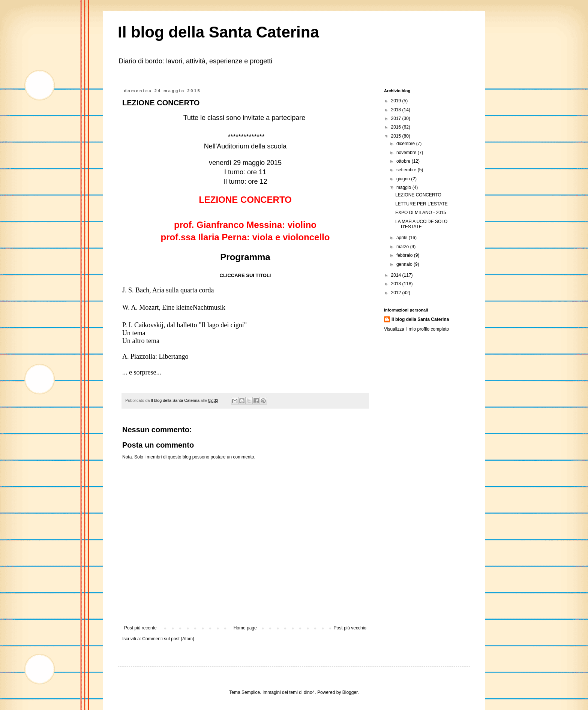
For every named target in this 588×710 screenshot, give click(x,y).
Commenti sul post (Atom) (168, 639)
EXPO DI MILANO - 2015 (421, 213)
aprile (403, 238)
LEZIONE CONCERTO (418, 195)
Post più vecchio (350, 628)
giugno (404, 179)
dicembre (406, 144)
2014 (397, 275)
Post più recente (140, 628)
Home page (245, 628)
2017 (397, 118)
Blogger (350, 692)
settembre (407, 170)
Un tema (134, 333)
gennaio (405, 264)
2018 (397, 110)
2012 (397, 293)
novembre (407, 153)
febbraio (405, 255)
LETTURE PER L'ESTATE (421, 204)
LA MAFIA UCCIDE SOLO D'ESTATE (421, 224)
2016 (397, 127)
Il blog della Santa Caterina (218, 32)
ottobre (404, 161)
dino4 (309, 692)
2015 (397, 136)
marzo (403, 247)
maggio (404, 187)
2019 (397, 101)
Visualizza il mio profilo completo (416, 329)
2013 (397, 284)
